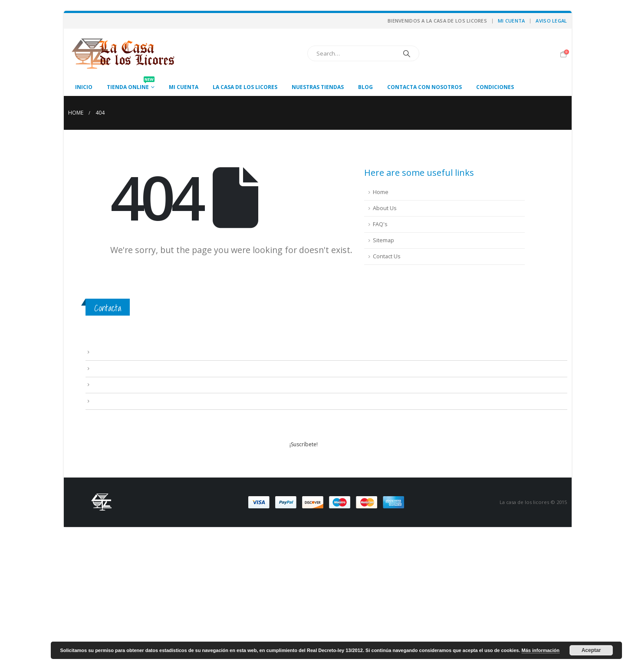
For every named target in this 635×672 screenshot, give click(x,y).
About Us (385, 208)
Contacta (108, 308)
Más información (541, 650)
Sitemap (383, 240)
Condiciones (495, 87)
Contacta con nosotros (424, 87)
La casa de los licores (245, 87)
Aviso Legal (551, 21)
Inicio (84, 87)
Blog (365, 87)
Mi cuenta (511, 21)
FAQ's (380, 224)
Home (381, 192)
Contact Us (387, 256)
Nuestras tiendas (318, 87)
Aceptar (591, 650)
